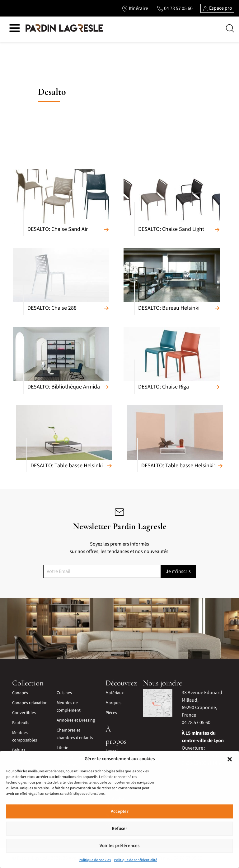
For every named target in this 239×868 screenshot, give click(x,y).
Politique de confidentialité (136, 860)
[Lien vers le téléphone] (175, 8)
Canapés (20, 693)
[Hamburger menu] (15, 29)
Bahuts (19, 750)
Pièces (111, 713)
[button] (230, 759)
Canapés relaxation (30, 703)
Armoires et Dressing (76, 720)
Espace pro (217, 8)
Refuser (119, 829)
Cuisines (64, 693)
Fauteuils (21, 723)
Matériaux (115, 693)
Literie (62, 748)
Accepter (120, 811)
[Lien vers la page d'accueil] (64, 28)
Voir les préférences (119, 846)
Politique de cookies (95, 860)
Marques (113, 703)
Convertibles (24, 713)
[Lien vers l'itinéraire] (135, 8)
